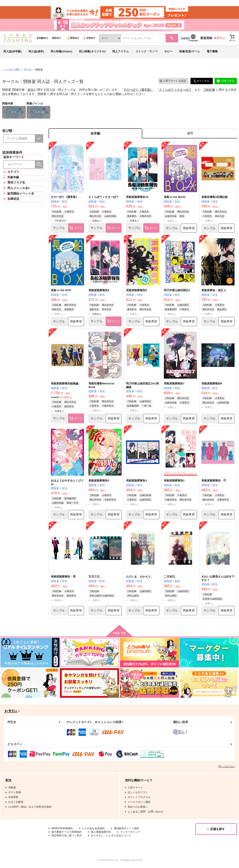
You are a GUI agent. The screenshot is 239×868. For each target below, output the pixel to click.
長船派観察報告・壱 (63, 577)
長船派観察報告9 (99, 290)
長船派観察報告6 (212, 384)
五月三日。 (95, 577)
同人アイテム (121, 51)
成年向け (57, 38)
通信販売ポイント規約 (126, 829)
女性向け (89, 38)
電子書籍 (212, 51)
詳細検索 (185, 38)
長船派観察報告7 (174, 384)
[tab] (190, 134)
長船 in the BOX (61, 290)
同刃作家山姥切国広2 (177, 290)
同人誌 (28, 70)
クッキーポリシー (130, 832)
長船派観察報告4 (136, 481)
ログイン (219, 38)
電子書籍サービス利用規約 (67, 832)
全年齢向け (42, 38)
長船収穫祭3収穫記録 (215, 197)
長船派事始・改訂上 (214, 290)
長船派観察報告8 (136, 290)
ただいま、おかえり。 (140, 577)
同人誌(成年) (36, 51)
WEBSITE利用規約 (62, 829)
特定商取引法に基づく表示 (67, 836)
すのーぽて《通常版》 (138, 90)
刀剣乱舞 (209, 90)
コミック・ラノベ (147, 51)
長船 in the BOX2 (175, 197)
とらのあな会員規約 (93, 829)
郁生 (31, 90)
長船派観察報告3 (174, 481)
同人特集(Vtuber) (61, 51)
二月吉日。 (171, 577)
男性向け (73, 38)
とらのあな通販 (11, 70)
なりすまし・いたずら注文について (111, 836)
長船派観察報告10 (137, 197)
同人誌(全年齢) (13, 51)
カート (76, 228)
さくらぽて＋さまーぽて (175, 90)
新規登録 (206, 38)
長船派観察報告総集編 (65, 384)
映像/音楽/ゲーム (190, 51)
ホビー (168, 51)
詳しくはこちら (227, 767)
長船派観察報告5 (99, 481)
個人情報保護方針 (101, 832)
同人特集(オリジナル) (92, 51)
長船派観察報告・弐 (214, 481)
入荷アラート (173, 81)
